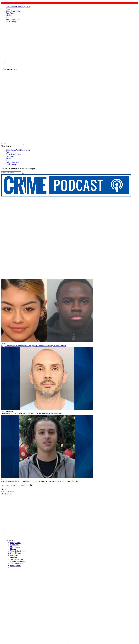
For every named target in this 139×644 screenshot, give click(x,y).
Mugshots (14, 557)
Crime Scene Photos (13, 11)
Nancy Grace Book (13, 19)
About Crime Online (18, 561)
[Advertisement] (69, 511)
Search (9, 3)
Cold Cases (10, 13)
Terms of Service (16, 564)
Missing (9, 15)
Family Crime (15, 543)
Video (8, 9)
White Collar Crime (18, 551)
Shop (7, 17)
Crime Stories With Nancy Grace (18, 7)
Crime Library (11, 21)
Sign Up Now (6, 494)
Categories (9, 541)
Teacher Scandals (17, 559)
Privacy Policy (16, 566)
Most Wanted (15, 547)
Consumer (14, 555)
